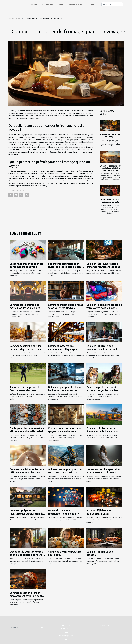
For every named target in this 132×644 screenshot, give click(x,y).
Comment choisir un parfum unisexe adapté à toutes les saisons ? (25, 349)
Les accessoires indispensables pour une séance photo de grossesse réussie (103, 473)
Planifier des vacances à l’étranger (110, 136)
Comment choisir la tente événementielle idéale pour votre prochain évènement (102, 431)
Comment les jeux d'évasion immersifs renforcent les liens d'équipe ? (103, 267)
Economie (33, 4)
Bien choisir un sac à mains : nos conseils (110, 201)
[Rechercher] (112, 4)
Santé (61, 4)
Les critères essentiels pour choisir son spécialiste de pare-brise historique (65, 267)
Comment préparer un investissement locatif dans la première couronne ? (26, 514)
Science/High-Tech (76, 4)
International (47, 4)
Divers (91, 4)
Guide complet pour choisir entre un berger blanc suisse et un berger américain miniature (104, 390)
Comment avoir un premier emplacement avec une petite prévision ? (27, 596)
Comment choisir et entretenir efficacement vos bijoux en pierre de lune (27, 473)
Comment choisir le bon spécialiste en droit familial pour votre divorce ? (102, 349)
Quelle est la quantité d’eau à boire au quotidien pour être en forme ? (28, 555)
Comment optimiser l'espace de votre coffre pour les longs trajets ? (104, 308)
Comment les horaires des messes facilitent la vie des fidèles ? (25, 308)
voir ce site (50, 137)
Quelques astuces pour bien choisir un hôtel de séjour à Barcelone (110, 168)
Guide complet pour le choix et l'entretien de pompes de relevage (65, 390)
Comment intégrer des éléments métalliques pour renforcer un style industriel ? (65, 349)
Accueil (11, 18)
